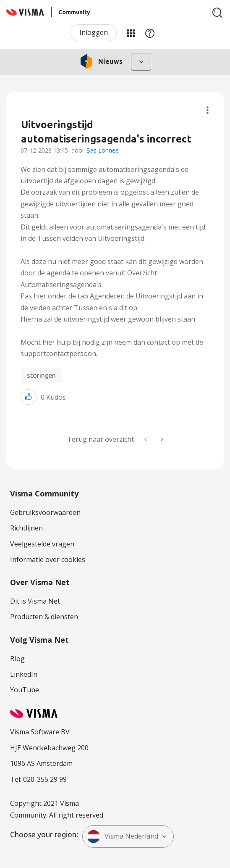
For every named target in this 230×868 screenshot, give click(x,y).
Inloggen (94, 32)
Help (150, 33)
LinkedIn (24, 674)
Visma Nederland (123, 836)
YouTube (25, 690)
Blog (17, 659)
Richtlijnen (26, 528)
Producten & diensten (44, 617)
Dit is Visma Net (35, 601)
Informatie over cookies (48, 559)
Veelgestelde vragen (42, 544)
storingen (41, 375)
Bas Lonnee (102, 150)
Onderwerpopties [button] (208, 110)
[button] (29, 397)
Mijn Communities (131, 33)
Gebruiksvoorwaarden (45, 512)
